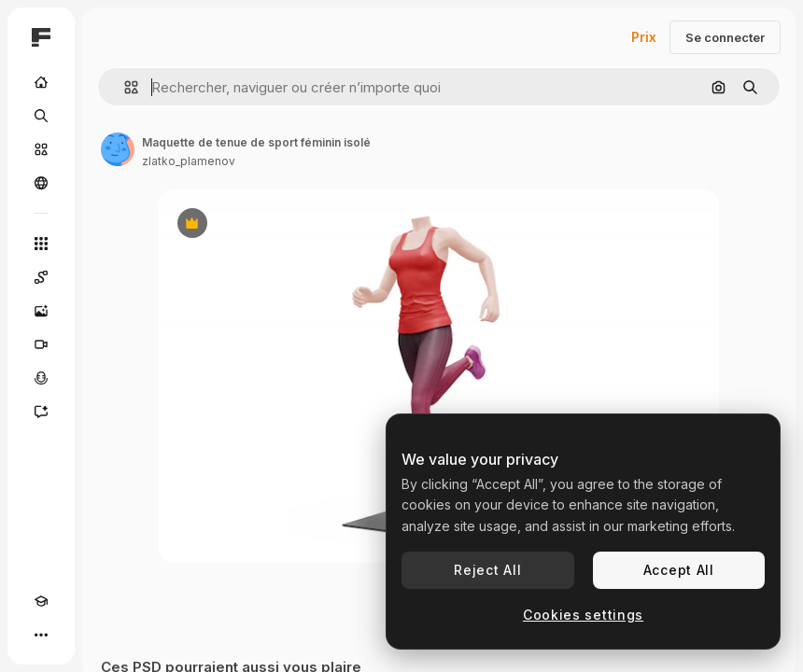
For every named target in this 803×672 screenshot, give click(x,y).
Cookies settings (583, 615)
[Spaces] (41, 277)
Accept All (679, 570)
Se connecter (725, 37)
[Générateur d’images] (41, 311)
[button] (124, 87)
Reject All (487, 570)
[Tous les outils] (41, 244)
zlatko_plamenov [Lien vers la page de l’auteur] (189, 161)
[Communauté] (41, 183)
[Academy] (41, 601)
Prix (644, 37)
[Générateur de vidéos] (41, 344)
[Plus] (41, 635)
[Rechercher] (41, 116)
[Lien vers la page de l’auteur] (118, 149)
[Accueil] (41, 82)
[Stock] (41, 149)
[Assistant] (41, 412)
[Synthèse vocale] (41, 378)
